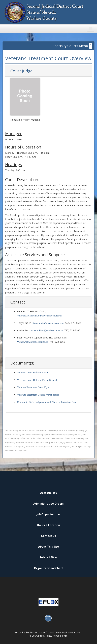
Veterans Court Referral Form (32, 372)
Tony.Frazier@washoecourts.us (48, 323)
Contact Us (48, 536)
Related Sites (48, 557)
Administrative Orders (48, 504)
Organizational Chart (48, 568)
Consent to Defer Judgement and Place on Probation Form (47, 402)
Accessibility (49, 493)
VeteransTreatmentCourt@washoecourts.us (39, 316)
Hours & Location (48, 525)
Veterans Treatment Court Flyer (33, 387)
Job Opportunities (48, 514)
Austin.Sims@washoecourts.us (47, 330)
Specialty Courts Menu (73, 46)
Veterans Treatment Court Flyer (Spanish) (39, 395)
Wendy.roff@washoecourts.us (33, 342)
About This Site (48, 547)
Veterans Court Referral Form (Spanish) (38, 380)
